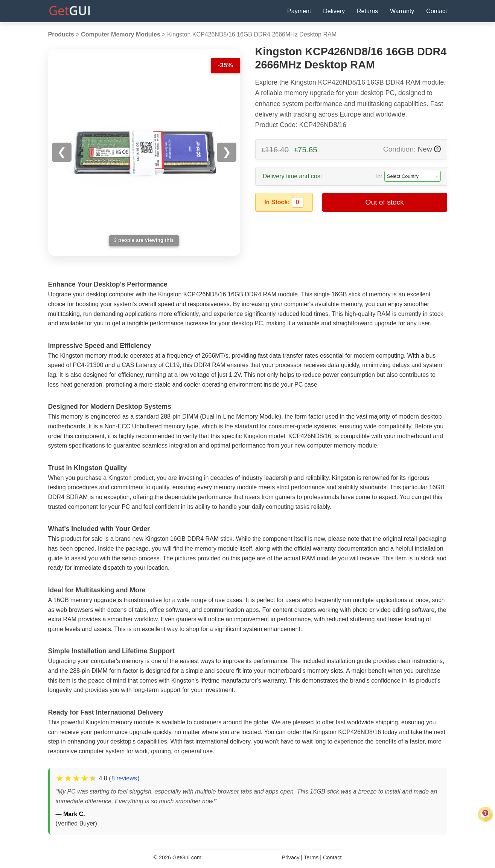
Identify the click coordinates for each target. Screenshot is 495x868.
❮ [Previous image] (62, 152)
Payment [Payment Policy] (299, 11)
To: (378, 176)
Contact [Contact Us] (436, 11)
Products (61, 34)
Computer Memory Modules (121, 34)
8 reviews (124, 778)
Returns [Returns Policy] (367, 11)
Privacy (290, 857)
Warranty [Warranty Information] (402, 11)
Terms (311, 857)
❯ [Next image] (227, 152)
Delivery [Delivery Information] (334, 11)
